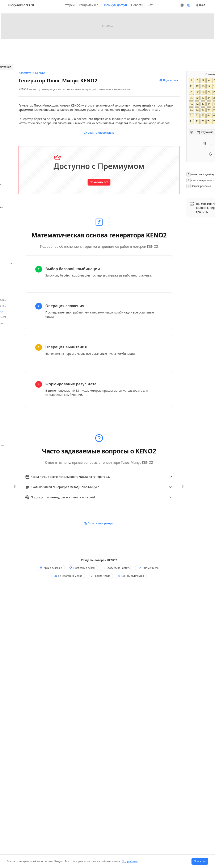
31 (191, 98)
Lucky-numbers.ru (21, 5)
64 (209, 116)
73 (203, 122)
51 (191, 110)
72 (197, 122)
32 (197, 98)
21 (191, 92)
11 (191, 86)
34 (209, 98)
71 (191, 122)
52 (197, 110)
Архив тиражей (51, 568)
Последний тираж (82, 568)
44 (209, 104)
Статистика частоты (117, 568)
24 (209, 92)
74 (209, 122)
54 (209, 110)
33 (203, 98)
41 (191, 104)
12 (197, 86)
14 (209, 86)
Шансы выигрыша (131, 576)
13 (203, 86)
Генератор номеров (68, 576)
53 (203, 110)
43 (203, 104)
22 (197, 92)
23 (203, 92)
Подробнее (130, 861)
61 (191, 116)
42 (197, 104)
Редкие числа (100, 576)
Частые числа (148, 568)
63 (203, 116)
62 (197, 116)
